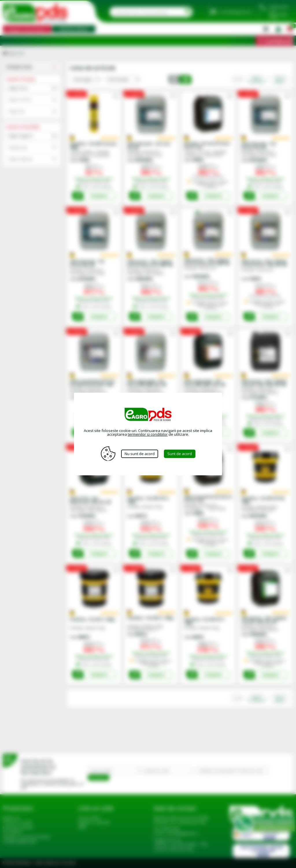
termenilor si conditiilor (148, 434)
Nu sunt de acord (140, 454)
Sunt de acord (180, 454)
